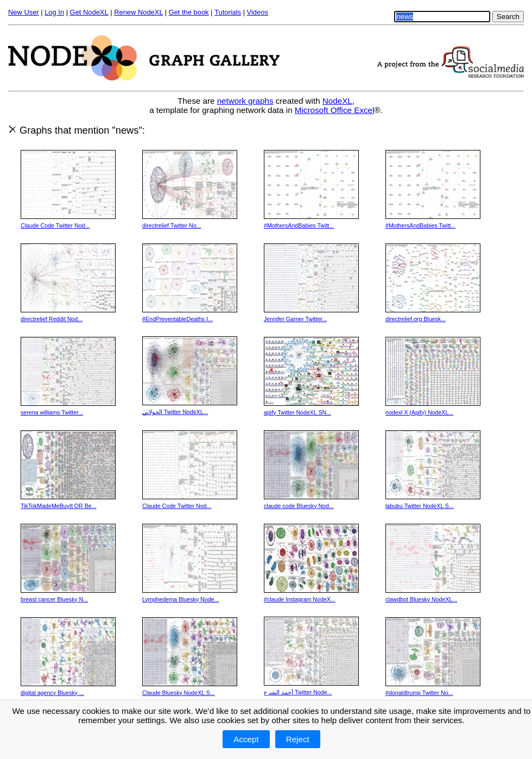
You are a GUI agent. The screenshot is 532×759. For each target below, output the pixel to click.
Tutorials (228, 12)
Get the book (189, 12)
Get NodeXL (89, 12)
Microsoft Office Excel (335, 110)
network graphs (245, 101)
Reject (298, 739)
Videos (258, 12)
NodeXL (337, 101)
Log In (54, 12)
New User (24, 12)
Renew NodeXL (138, 12)
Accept (246, 739)
